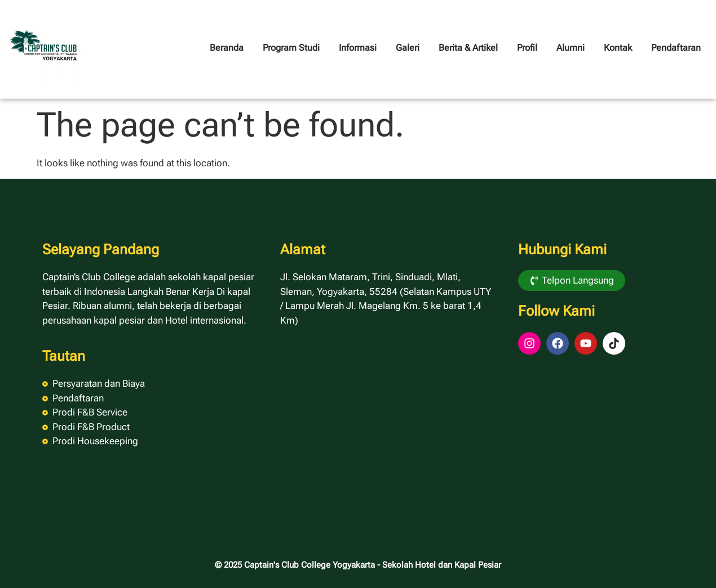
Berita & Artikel (468, 48)
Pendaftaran (676, 48)
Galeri (408, 48)
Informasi (358, 48)
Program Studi (291, 48)
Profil (527, 48)
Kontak (618, 48)
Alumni (571, 48)
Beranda (227, 48)
